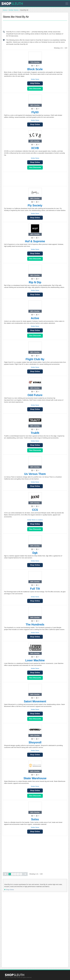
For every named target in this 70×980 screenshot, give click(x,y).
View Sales (35, 89)
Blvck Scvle (35, 69)
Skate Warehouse (35, 778)
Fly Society (35, 205)
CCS (35, 510)
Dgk (35, 553)
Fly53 (35, 112)
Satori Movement (35, 701)
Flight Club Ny (35, 359)
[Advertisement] (35, 25)
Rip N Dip (35, 282)
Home (5, 10)
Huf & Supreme (35, 241)
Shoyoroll (35, 742)
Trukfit (35, 433)
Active (35, 318)
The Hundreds (35, 624)
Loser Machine (35, 660)
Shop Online (35, 124)
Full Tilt (35, 589)
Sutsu (35, 819)
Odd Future (35, 395)
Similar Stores (14, 10)
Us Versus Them (35, 474)
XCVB (35, 148)
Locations (40, 520)
